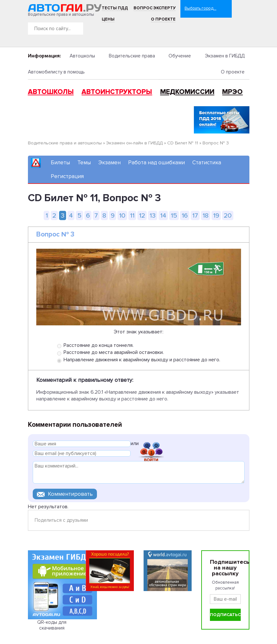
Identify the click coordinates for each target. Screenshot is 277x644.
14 (163, 215)
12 (142, 215)
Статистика (207, 163)
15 (174, 215)
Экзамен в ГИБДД (225, 56)
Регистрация (67, 176)
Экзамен (109, 163)
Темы (84, 163)
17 (195, 215)
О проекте (163, 19)
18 (206, 215)
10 (122, 215)
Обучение (180, 56)
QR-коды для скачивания (52, 625)
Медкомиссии (187, 92)
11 (132, 215)
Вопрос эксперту (155, 8)
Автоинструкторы (117, 92)
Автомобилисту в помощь (56, 72)
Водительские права (132, 56)
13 (153, 215)
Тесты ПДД (115, 8)
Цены (108, 19)
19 (216, 215)
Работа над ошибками (156, 163)
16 (185, 215)
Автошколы (82, 56)
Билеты (60, 163)
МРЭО (232, 92)
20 (228, 215)
